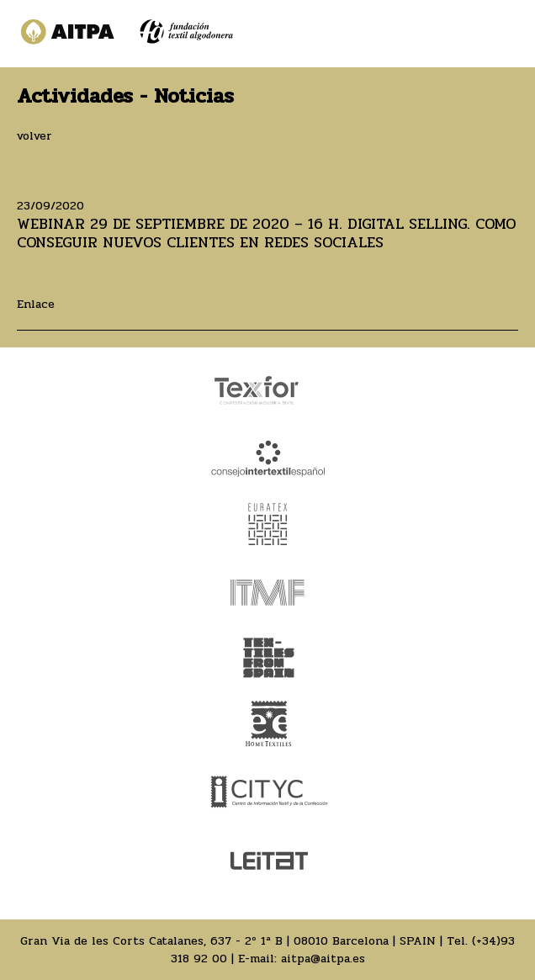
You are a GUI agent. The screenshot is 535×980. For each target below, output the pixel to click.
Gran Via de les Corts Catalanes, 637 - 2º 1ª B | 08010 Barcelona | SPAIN (228, 941)
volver (34, 136)
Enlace (36, 304)
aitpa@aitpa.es (323, 959)
